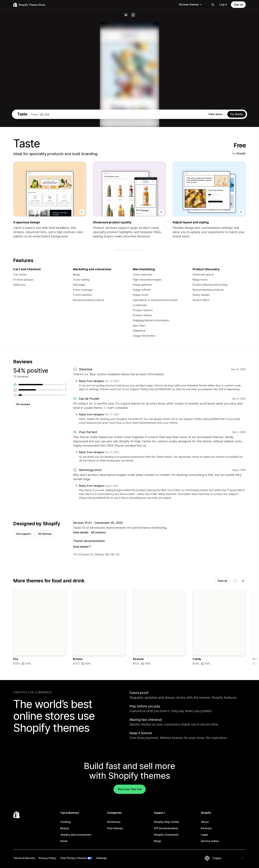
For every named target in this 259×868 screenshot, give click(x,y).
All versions (98, 679)
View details (81, 679)
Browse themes (191, 4)
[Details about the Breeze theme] (100, 776)
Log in (223, 4)
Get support (24, 681)
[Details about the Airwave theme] (159, 776)
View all (222, 728)
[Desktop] (126, 15)
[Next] (243, 728)
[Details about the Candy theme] (219, 776)
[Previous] (235, 728)
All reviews (23, 550)
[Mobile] (133, 15)
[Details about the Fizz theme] (40, 776)
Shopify (241, 295)
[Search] (213, 5)
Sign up (238, 4)
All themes (45, 681)
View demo (215, 256)
